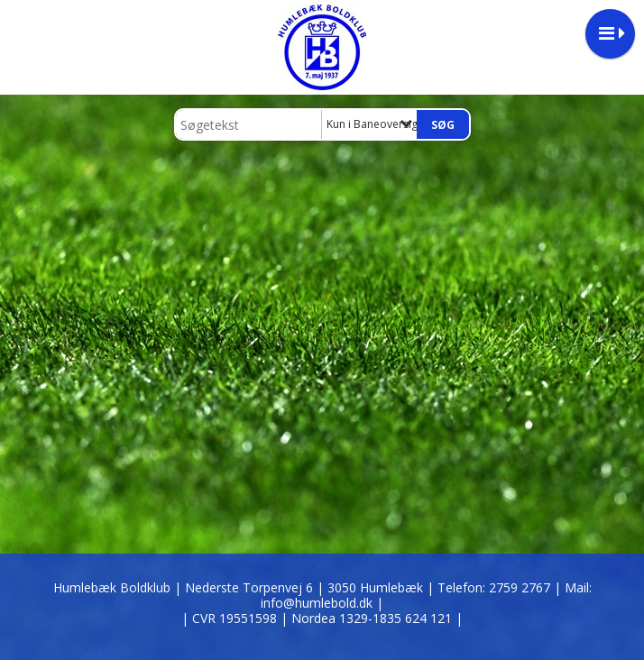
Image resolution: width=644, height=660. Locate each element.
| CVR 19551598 (231, 618)
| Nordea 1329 (372, 618)
